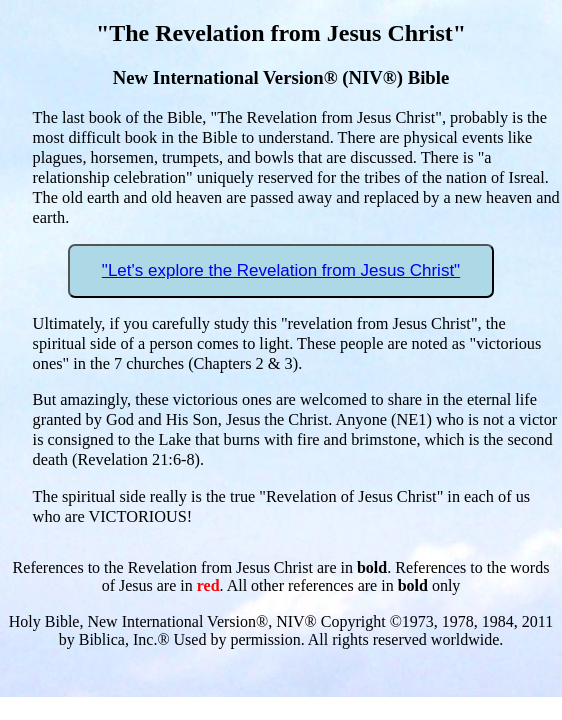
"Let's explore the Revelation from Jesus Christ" (281, 270)
